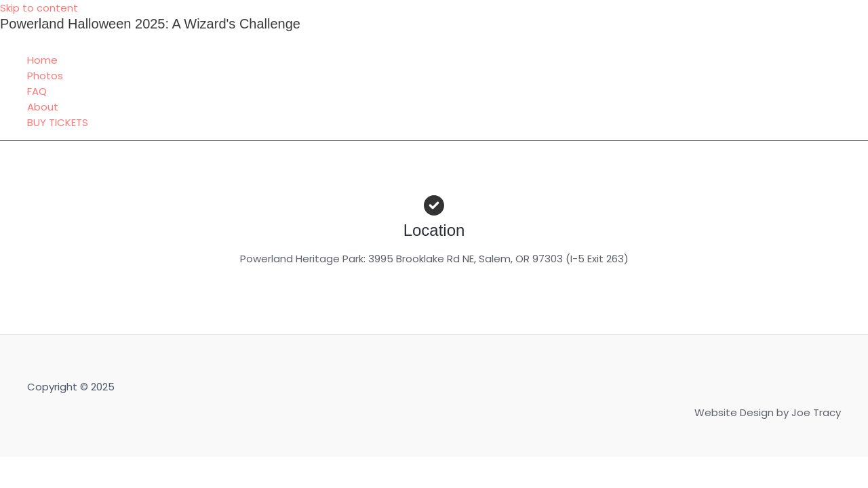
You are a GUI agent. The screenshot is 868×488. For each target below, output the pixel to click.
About (43, 107)
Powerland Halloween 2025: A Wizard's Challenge (150, 24)
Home (42, 60)
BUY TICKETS (58, 122)
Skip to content (39, 8)
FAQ (37, 91)
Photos (45, 76)
